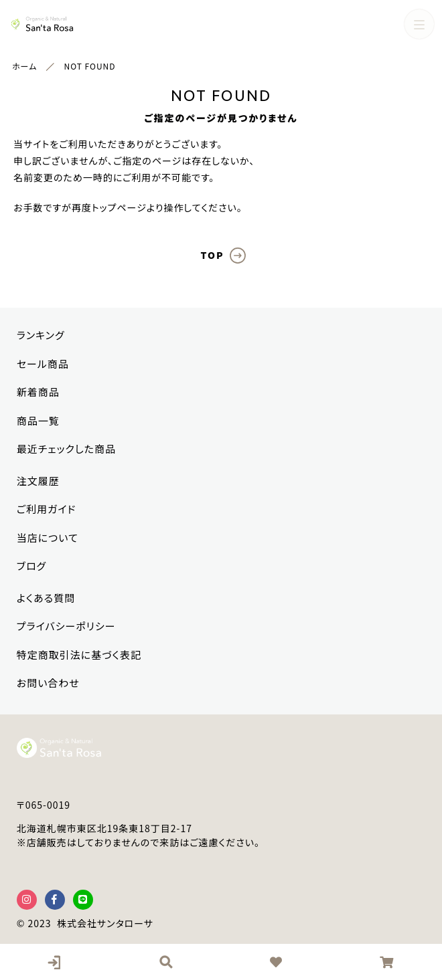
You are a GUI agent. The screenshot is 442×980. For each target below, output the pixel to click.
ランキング (41, 335)
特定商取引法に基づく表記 (79, 655)
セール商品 (43, 364)
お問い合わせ (48, 683)
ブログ (31, 566)
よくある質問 (46, 598)
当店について (48, 537)
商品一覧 (38, 420)
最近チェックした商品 (66, 449)
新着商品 (38, 392)
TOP (212, 255)
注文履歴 (38, 481)
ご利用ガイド (47, 509)
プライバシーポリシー (66, 626)
